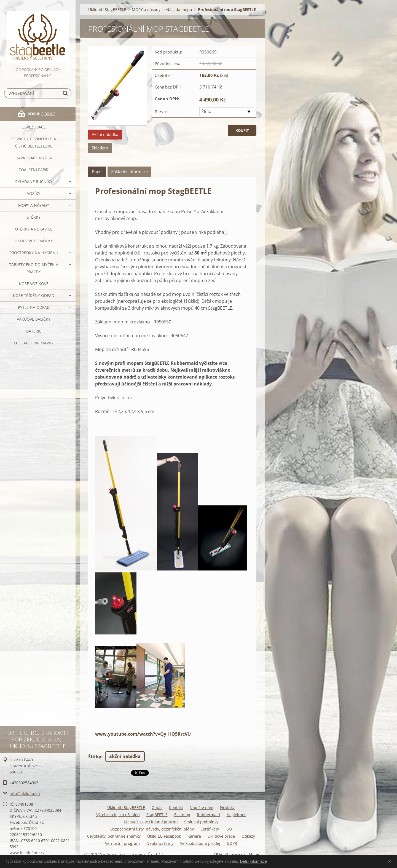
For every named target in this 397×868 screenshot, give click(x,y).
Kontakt (176, 807)
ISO (229, 829)
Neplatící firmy (160, 843)
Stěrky (34, 217)
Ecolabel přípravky (34, 343)
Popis (97, 172)
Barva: (161, 112)
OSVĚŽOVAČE (34, 127)
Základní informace (129, 172)
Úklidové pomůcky (34, 241)
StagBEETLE (157, 815)
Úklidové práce (221, 836)
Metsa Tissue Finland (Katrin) (151, 822)
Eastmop (182, 815)
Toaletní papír (34, 170)
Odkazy (248, 836)
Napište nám (202, 807)
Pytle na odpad (34, 307)
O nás (157, 807)
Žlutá (206, 111)
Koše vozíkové (34, 284)
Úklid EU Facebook (164, 836)
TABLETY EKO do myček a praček (34, 268)
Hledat (66, 93)
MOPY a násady (34, 205)
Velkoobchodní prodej (200, 843)
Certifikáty (210, 829)
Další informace (254, 861)
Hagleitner (236, 815)
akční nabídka (125, 756)
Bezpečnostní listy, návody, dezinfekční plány (152, 829)
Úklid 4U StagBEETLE (107, 10)
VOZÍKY (34, 193)
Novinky (227, 807)
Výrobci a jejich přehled (118, 815)
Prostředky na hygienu (34, 253)
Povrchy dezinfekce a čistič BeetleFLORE (34, 142)
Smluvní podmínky (201, 822)
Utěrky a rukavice (34, 229)
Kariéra (194, 836)
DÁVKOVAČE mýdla (34, 158)
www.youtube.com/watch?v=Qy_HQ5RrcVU (143, 734)
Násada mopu (179, 10)
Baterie (34, 331)
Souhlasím (391, 861)
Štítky (95, 757)
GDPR (232, 843)
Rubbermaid (208, 815)
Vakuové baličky (34, 319)
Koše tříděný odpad (34, 295)
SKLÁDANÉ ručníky (34, 182)
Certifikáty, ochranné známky (114, 836)
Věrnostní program (122, 843)
